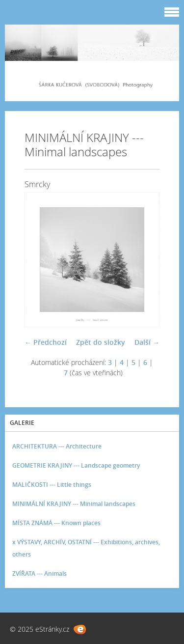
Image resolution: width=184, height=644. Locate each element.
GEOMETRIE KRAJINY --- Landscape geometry (76, 465)
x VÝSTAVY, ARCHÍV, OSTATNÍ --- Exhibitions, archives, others (86, 548)
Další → (147, 342)
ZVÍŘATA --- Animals (39, 574)
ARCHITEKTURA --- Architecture (57, 446)
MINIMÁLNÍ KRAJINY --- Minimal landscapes (74, 504)
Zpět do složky (101, 342)
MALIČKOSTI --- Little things (52, 485)
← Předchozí (46, 342)
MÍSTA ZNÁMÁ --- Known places (56, 523)
